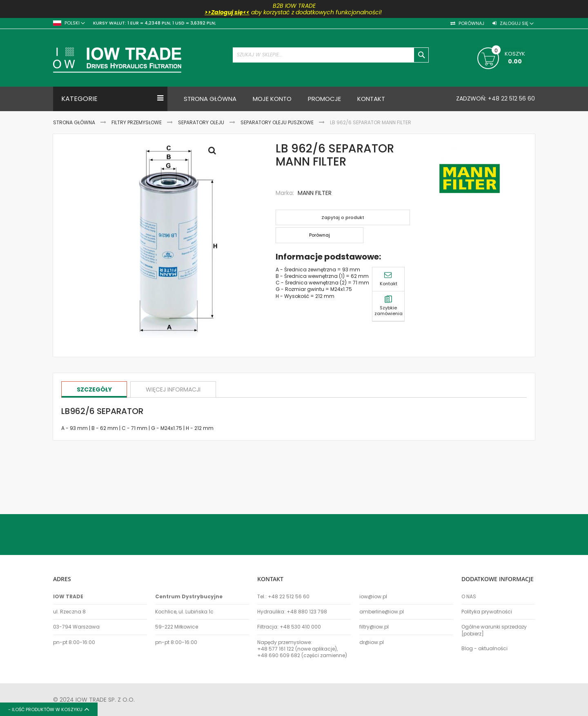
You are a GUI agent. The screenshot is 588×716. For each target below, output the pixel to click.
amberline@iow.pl (382, 612)
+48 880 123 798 (307, 612)
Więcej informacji (176, 389)
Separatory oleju (201, 122)
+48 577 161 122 (276, 649)
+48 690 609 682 (279, 656)
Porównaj (471, 23)
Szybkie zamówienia (556, 155)
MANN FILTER (315, 193)
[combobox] (331, 55)
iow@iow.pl (373, 597)
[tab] (95, 389)
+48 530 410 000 (300, 627)
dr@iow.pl (372, 642)
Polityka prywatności (487, 612)
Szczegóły (95, 389)
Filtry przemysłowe (137, 122)
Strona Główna (74, 122)
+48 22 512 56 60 (511, 98)
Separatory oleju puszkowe (277, 122)
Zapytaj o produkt (344, 217)
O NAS (469, 597)
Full (214, 152)
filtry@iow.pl (374, 627)
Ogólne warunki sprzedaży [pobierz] (494, 630)
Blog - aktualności (484, 649)
